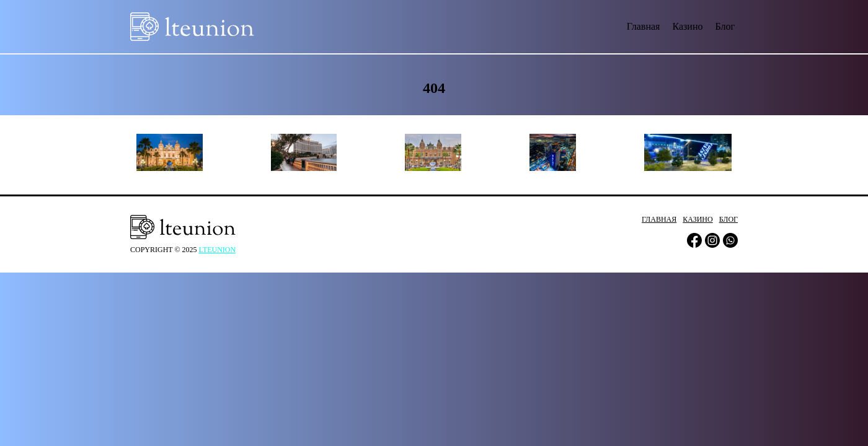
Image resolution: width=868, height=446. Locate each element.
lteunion (218, 250)
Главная (644, 26)
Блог (725, 26)
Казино (687, 26)
